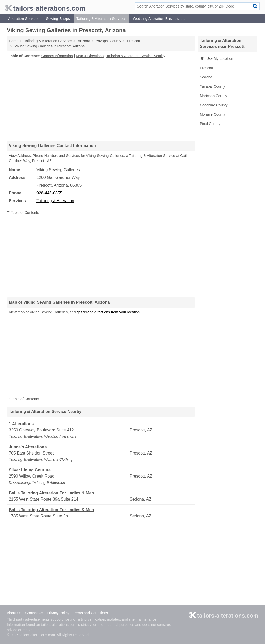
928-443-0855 (49, 193)
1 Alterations (21, 424)
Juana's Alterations (28, 447)
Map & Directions (90, 56)
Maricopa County (214, 96)
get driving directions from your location (108, 312)
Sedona (206, 77)
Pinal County (210, 124)
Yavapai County (212, 86)
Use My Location (216, 58)
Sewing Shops (58, 19)
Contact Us (34, 613)
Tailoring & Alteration (55, 201)
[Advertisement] (101, 99)
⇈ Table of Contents (23, 213)
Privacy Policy (58, 613)
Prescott (206, 68)
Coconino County (214, 105)
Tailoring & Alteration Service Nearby (136, 56)
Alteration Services (24, 19)
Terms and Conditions (90, 613)
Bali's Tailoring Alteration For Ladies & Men (51, 493)
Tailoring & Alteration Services (101, 19)
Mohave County (212, 114)
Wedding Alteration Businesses (159, 19)
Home (14, 41)
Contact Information (57, 56)
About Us (14, 613)
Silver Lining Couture (30, 470)
